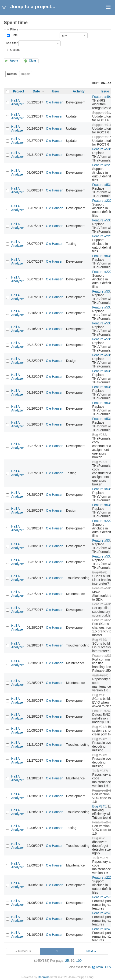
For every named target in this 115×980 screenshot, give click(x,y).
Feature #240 (102, 711)
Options (15, 50)
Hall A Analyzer (18, 102)
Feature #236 (102, 656)
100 (79, 961)
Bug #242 (99, 727)
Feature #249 (102, 897)
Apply (14, 61)
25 (67, 961)
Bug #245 (99, 806)
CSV (108, 967)
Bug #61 (98, 695)
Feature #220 (102, 165)
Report (26, 74)
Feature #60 (101, 604)
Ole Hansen (55, 102)
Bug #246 (99, 739)
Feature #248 (102, 790)
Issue (105, 91)
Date (14, 35)
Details (12, 74)
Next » (91, 951)
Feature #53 (101, 149)
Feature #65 (101, 620)
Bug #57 (98, 838)
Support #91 (101, 113)
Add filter (12, 43)
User (56, 91)
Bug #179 (99, 572)
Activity (79, 91)
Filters (14, 29)
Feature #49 (101, 97)
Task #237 (100, 675)
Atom (99, 967)
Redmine (44, 977)
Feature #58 (101, 588)
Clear (32, 61)
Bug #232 (99, 435)
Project (19, 91)
